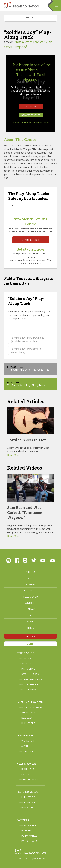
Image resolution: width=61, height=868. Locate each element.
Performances (29, 836)
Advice (25, 746)
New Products (29, 825)
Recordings (28, 769)
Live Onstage (28, 802)
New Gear (27, 718)
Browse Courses (31, 115)
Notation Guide (30, 684)
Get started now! (31, 249)
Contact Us (30, 591)
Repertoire (27, 751)
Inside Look (28, 831)
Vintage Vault (29, 713)
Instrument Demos (32, 707)
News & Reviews (27, 764)
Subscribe (30, 636)
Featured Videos (27, 792)
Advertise (30, 603)
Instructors (28, 669)
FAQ (31, 615)
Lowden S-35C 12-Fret (27, 440)
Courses (26, 658)
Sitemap (31, 609)
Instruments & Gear (30, 702)
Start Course (31, 107)
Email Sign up (31, 597)
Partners (23, 820)
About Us (31, 572)
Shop (30, 578)
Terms (30, 628)
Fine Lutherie (28, 723)
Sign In (30, 644)
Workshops (28, 664)
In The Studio (29, 797)
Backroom (27, 808)
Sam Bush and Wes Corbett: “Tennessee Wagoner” (25, 512)
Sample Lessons (30, 674)
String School (26, 653)
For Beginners (29, 690)
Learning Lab (25, 735)
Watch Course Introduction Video (31, 123)
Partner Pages (30, 841)
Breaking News (30, 779)
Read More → (15, 455)
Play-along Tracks (32, 679)
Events (25, 774)
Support (31, 584)
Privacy (31, 622)
